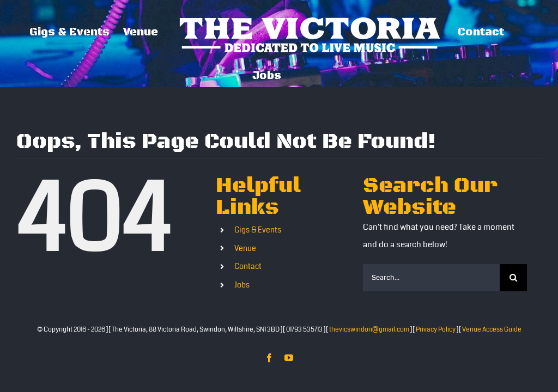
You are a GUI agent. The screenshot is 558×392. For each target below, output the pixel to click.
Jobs (242, 285)
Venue (245, 248)
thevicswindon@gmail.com (369, 330)
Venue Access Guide (492, 330)
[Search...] (431, 278)
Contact (248, 266)
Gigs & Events (258, 230)
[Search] (513, 278)
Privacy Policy (436, 330)
